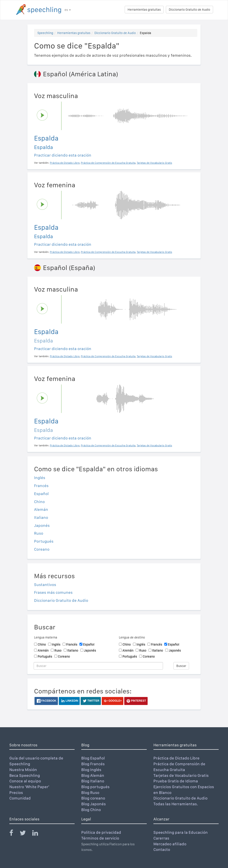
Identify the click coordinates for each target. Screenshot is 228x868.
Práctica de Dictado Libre (176, 758)
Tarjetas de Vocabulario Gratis (181, 775)
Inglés (40, 478)
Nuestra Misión (23, 770)
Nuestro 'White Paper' (29, 787)
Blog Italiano (93, 781)
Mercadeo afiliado (170, 844)
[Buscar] (98, 666)
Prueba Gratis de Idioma (176, 781)
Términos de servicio (100, 838)
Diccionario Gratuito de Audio (189, 10)
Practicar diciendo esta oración (63, 155)
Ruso (39, 533)
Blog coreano (93, 798)
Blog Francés (93, 764)
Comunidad (20, 798)
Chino (39, 502)
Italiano (41, 517)
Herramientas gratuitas (144, 10)
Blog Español (93, 758)
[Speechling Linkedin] (38, 834)
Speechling (45, 33)
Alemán (41, 509)
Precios (16, 792)
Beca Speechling (25, 775)
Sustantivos (45, 585)
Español (41, 494)
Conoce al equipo (25, 781)
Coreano (42, 549)
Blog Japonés (94, 804)
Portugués (44, 541)
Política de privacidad (101, 832)
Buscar (181, 666)
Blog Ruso (90, 792)
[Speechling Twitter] (25, 834)
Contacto (162, 849)
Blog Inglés (91, 770)
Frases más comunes (53, 592)
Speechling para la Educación (181, 832)
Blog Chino (91, 810)
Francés (41, 486)
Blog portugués (95, 787)
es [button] (68, 10)
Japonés (42, 525)
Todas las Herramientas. (176, 804)
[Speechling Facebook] (14, 834)
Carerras (161, 838)
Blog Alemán (93, 775)
